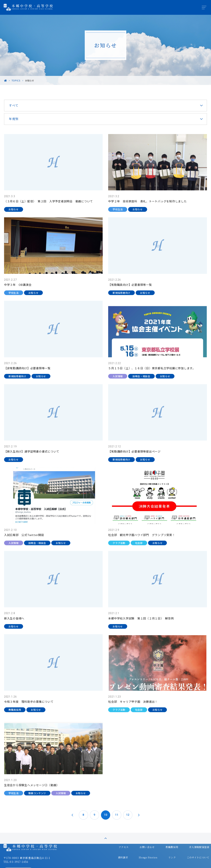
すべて (21, 105)
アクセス (117, 828)
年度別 (21, 119)
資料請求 (116, 835)
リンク (162, 835)
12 (128, 783)
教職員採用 (162, 828)
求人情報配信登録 (188, 828)
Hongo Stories (140, 835)
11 (117, 783)
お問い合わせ (139, 828)
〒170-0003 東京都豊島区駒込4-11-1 (34, 840)
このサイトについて (187, 835)
